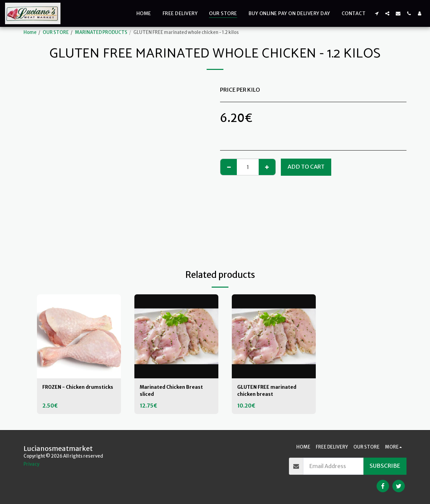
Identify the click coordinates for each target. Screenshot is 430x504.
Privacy (31, 464)
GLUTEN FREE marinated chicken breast (271, 392)
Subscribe (385, 466)
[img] (79, 336)
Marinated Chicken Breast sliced (176, 392)
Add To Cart (306, 167)
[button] (377, 13)
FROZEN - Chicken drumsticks (67, 392)
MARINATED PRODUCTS (101, 32)
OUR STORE (56, 32)
